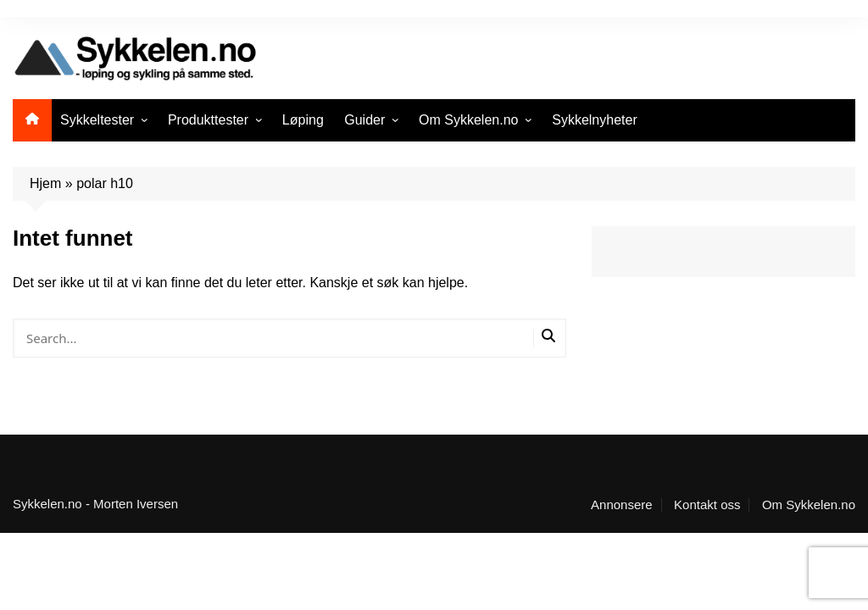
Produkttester (208, 120)
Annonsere (622, 505)
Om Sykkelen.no (468, 120)
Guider (364, 120)
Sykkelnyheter (595, 120)
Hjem (45, 183)
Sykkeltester (97, 120)
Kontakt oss (707, 505)
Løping (303, 120)
